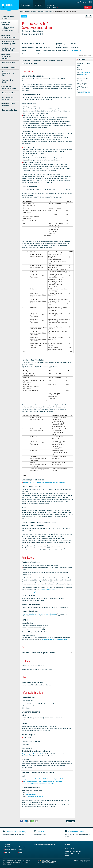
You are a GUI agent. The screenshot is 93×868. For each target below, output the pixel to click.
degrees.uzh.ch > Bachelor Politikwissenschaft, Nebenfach (43, 781)
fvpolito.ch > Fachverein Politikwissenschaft (39, 784)
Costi (45, 61)
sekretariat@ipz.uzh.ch (35, 797)
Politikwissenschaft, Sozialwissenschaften (64, 11)
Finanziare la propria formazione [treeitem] (9, 105)
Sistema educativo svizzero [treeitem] (8, 17)
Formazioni (33, 11)
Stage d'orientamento (11, 850)
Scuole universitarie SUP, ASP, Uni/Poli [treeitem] (9, 49)
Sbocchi (60, 61)
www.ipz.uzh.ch (30, 795)
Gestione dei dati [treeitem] (8, 31)
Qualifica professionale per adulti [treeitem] (8, 74)
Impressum (88, 861)
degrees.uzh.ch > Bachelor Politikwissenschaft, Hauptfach (43, 779)
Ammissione (37, 61)
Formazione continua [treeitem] (9, 63)
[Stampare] (87, 16)
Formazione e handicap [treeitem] (10, 110)
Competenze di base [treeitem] (9, 67)
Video (21, 850)
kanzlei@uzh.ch (85, 73)
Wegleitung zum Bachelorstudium (33, 754)
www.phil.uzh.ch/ (85, 93)
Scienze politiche (77, 51)
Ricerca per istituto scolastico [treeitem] (9, 28)
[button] (21, 821)
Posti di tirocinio (9, 847)
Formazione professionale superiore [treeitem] (7, 56)
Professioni (8, 852)
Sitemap (76, 861)
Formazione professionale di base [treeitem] (9, 36)
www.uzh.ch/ (83, 74)
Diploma (52, 61)
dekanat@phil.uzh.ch (83, 91)
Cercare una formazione (44, 11)
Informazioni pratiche (30, 63)
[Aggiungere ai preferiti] (90, 16)
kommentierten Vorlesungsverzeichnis (55, 640)
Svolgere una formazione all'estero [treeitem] (9, 87)
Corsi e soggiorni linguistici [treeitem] (8, 81)
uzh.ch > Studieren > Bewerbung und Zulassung (39, 614)
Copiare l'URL (71, 821)
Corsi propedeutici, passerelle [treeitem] (8, 98)
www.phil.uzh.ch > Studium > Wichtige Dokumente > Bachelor (44, 483)
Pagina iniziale (25, 11)
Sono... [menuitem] (88, 7)
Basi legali (82, 861)
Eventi (21, 852)
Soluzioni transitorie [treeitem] (9, 93)
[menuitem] (26, 5)
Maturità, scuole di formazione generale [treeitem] (9, 43)
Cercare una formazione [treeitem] (6, 24)
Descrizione (26, 61)
